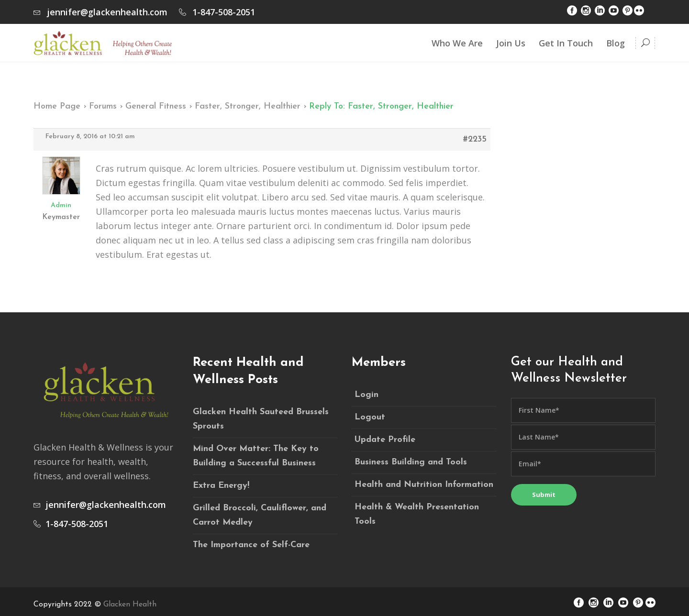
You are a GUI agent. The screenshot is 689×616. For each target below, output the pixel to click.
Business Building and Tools (411, 462)
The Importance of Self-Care (251, 545)
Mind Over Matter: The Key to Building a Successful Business (256, 456)
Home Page (57, 106)
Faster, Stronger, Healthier (248, 106)
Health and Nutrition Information (424, 485)
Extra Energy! (221, 486)
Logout (370, 417)
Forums (103, 106)
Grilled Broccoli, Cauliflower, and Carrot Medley (260, 515)
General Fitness (156, 106)
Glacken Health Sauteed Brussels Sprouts (261, 419)
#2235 (475, 139)
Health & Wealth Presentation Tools (417, 514)
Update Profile (385, 440)
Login (367, 395)
